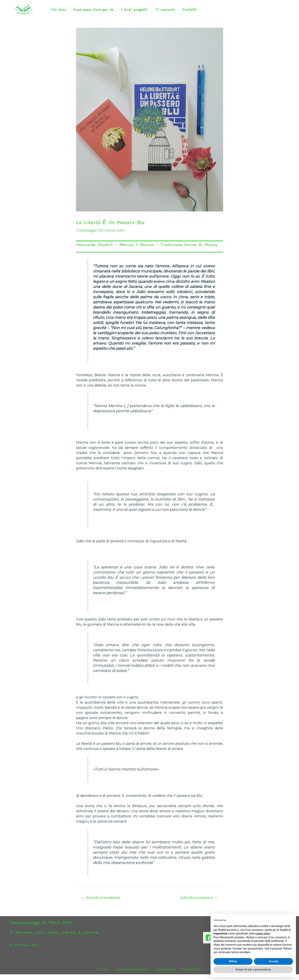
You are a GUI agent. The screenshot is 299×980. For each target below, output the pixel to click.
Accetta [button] (274, 961)
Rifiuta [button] (233, 961)
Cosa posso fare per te (90, 12)
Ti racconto (157, 12)
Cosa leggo (88, 235)
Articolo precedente (102, 903)
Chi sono (57, 12)
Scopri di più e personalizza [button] (253, 970)
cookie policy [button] (263, 933)
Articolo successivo (197, 903)
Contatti (179, 12)
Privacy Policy (188, 975)
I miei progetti (129, 12)
